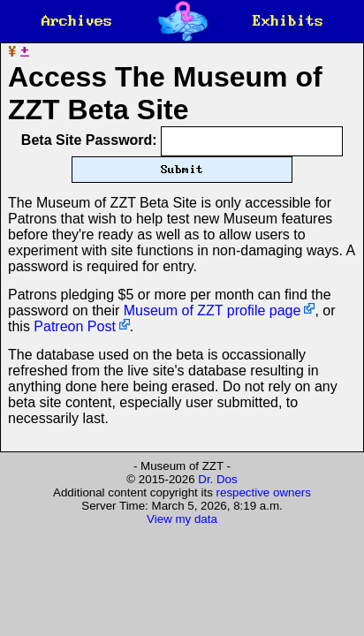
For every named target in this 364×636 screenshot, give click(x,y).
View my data (182, 535)
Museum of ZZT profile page (212, 326)
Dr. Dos (217, 495)
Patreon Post (75, 342)
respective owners (264, 508)
